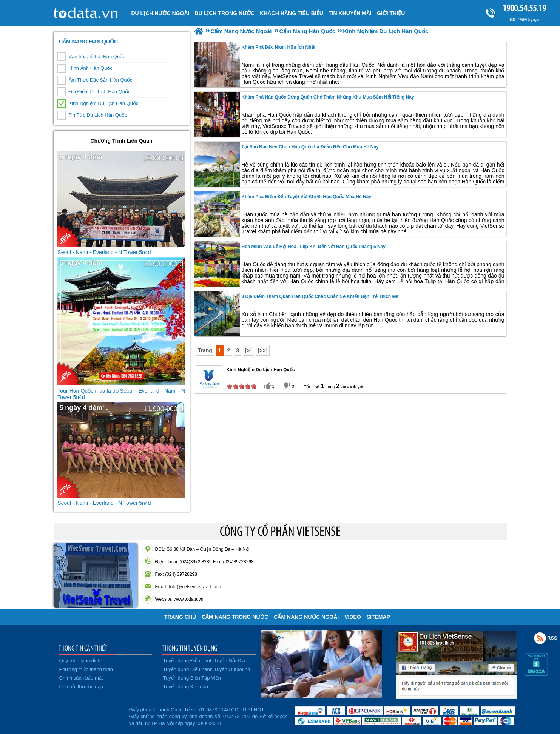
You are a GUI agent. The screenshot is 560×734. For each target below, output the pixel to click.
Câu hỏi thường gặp (81, 687)
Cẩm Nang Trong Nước (235, 617)
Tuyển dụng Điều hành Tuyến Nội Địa (204, 661)
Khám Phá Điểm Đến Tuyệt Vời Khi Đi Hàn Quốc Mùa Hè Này (307, 197)
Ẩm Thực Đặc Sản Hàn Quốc (101, 80)
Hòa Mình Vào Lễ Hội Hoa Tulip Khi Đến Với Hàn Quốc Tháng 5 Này (314, 247)
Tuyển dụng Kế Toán (186, 687)
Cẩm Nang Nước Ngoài (306, 617)
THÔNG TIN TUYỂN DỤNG (190, 648)
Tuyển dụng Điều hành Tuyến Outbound (207, 669)
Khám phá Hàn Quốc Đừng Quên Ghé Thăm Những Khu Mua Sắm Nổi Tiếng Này (328, 97)
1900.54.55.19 (524, 8)
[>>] (263, 350)
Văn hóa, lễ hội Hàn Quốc (97, 56)
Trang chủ (180, 617)
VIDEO (353, 617)
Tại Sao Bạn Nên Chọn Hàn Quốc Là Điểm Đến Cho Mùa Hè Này (310, 147)
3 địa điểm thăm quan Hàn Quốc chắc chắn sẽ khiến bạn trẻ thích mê (320, 296)
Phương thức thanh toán (86, 669)
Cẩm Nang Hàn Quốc (88, 42)
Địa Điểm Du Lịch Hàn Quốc (100, 92)
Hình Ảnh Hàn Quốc (91, 68)
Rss (540, 638)
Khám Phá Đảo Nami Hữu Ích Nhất (279, 47)
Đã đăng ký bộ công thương (90, 715)
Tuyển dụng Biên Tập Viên (192, 678)
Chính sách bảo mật (81, 678)
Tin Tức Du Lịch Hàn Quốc (98, 115)
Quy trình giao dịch (80, 661)
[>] (248, 350)
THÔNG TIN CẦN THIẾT (83, 648)
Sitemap (378, 617)
